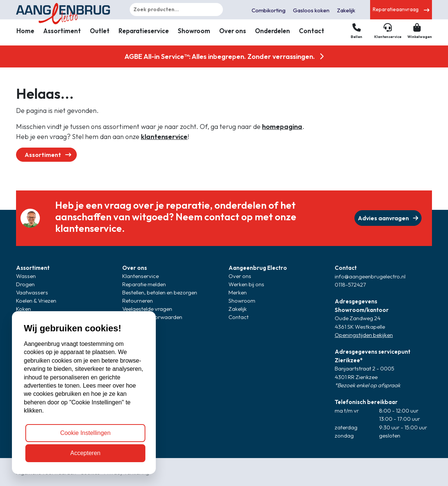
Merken (238, 292)
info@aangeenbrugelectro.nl (370, 276)
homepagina (282, 127)
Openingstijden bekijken (364, 335)
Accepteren (86, 453)
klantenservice (164, 137)
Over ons (233, 31)
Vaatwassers (32, 292)
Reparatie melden (144, 284)
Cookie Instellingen (85, 433)
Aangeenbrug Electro (258, 268)
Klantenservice (141, 276)
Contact (312, 31)
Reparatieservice (144, 31)
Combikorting (269, 10)
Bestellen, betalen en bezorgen (160, 292)
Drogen (25, 284)
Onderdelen (272, 31)
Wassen (26, 276)
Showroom (194, 31)
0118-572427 (350, 285)
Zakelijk (346, 10)
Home (25, 31)
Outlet (100, 31)
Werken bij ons (246, 284)
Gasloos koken (311, 10)
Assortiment (62, 31)
